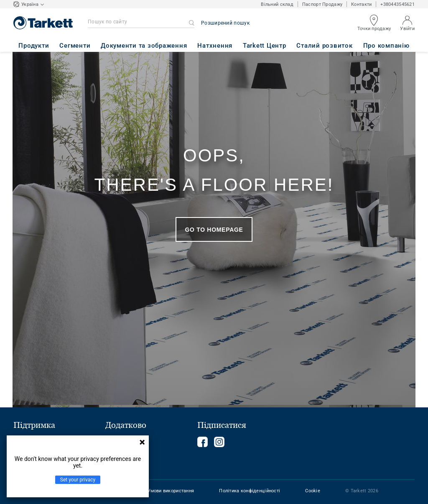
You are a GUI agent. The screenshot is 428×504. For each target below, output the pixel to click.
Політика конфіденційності (250, 491)
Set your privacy (78, 480)
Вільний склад (277, 4)
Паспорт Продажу (322, 4)
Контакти (361, 4)
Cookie (313, 491)
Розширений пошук (225, 23)
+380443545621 (397, 4)
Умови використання (171, 491)
